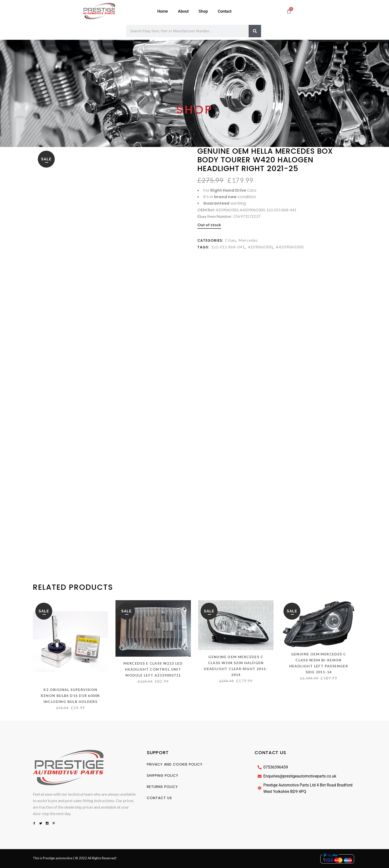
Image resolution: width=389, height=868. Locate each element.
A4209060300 (290, 247)
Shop (203, 11)
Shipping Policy (163, 776)
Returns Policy (162, 787)
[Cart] (289, 11)
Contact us (159, 798)
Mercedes (248, 240)
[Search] (255, 31)
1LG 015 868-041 (228, 247)
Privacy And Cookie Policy (175, 764)
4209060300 (260, 247)
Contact (225, 11)
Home (163, 11)
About (183, 11)
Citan (230, 240)
